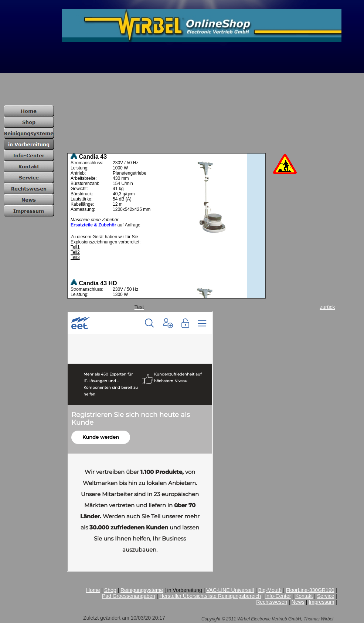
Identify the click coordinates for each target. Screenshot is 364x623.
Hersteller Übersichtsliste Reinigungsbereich (210, 596)
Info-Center (278, 596)
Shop (110, 590)
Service (326, 596)
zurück (327, 307)
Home (93, 590)
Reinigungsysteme (142, 590)
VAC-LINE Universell (230, 590)
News (298, 602)
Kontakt (304, 596)
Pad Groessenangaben (129, 596)
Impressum (321, 602)
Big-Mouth (270, 590)
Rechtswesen (272, 602)
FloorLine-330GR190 (310, 590)
